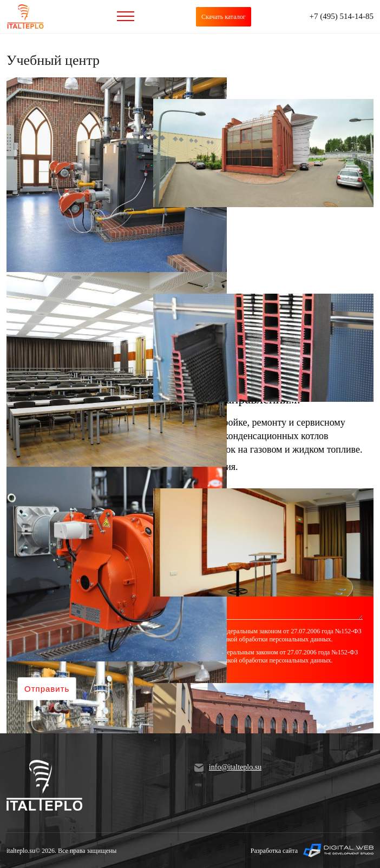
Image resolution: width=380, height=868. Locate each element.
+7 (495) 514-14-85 (342, 16)
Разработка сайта (312, 850)
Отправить (47, 689)
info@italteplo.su (228, 768)
